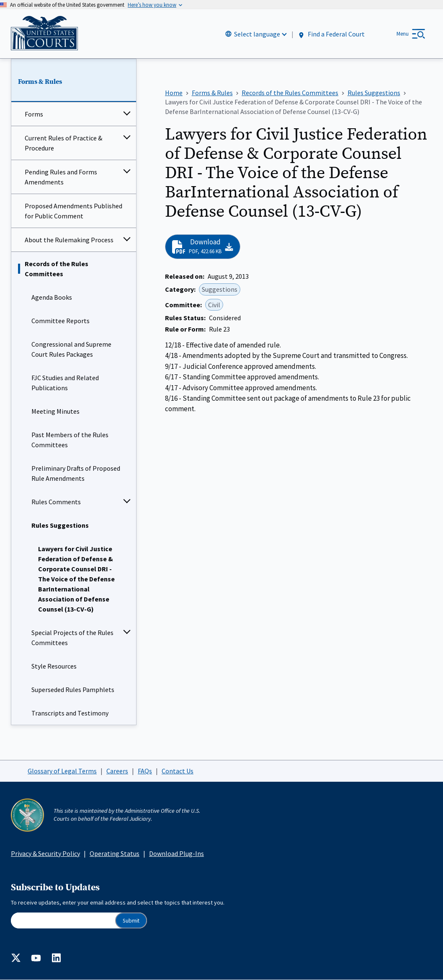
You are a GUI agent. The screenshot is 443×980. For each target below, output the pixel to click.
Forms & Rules (40, 82)
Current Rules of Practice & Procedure (63, 143)
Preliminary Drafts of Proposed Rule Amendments (76, 474)
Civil (214, 305)
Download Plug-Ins (176, 853)
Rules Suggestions (60, 526)
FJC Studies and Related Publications (65, 383)
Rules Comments (56, 502)
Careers (117, 771)
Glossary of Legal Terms (62, 771)
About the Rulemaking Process (69, 240)
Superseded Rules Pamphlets (73, 690)
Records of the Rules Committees (57, 269)
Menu (403, 34)
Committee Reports (61, 321)
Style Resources (54, 666)
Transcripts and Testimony (70, 713)
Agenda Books (52, 298)
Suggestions (220, 290)
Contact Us (178, 771)
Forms (34, 114)
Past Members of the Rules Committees (70, 440)
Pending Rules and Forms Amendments (61, 177)
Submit (131, 921)
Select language (257, 34)
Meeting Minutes (55, 412)
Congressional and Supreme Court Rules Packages (71, 350)
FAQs (145, 771)
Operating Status (115, 853)
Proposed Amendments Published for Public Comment (73, 211)
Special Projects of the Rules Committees (72, 638)
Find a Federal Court (331, 34)
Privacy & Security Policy (45, 853)
